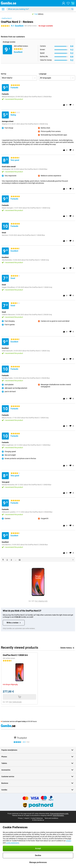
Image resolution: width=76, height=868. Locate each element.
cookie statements (12, 843)
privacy (69, 841)
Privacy (20, 818)
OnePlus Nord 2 (7, 18)
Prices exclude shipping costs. (59, 814)
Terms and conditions (51, 818)
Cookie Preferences (37, 818)
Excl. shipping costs (41, 601)
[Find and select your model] (40, 9)
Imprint (27, 818)
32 (20, 560)
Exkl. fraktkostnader (15, 702)
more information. (58, 815)
